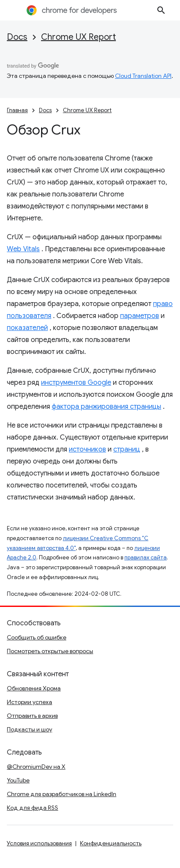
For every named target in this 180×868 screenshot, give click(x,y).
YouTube (18, 780)
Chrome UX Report (78, 37)
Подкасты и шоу (30, 729)
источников (87, 449)
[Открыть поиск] (161, 10)
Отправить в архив (32, 716)
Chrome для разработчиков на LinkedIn (62, 794)
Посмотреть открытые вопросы (50, 651)
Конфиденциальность (111, 843)
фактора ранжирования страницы (106, 407)
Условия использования (39, 843)
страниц (127, 449)
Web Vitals (23, 249)
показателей (27, 328)
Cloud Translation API (143, 76)
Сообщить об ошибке (37, 637)
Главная (17, 110)
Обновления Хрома (34, 688)
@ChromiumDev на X (36, 767)
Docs (17, 37)
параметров (140, 316)
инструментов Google (76, 383)
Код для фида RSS (32, 808)
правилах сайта (146, 557)
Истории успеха (30, 702)
